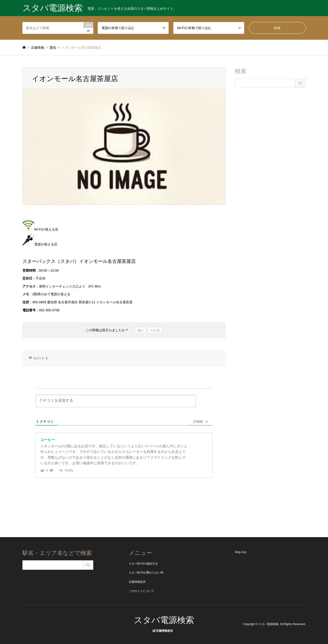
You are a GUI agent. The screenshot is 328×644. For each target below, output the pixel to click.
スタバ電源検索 (164, 620)
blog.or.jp (241, 552)
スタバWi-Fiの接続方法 (143, 564)
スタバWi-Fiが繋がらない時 (146, 573)
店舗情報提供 (137, 582)
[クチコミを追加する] (116, 401)
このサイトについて (141, 591)
